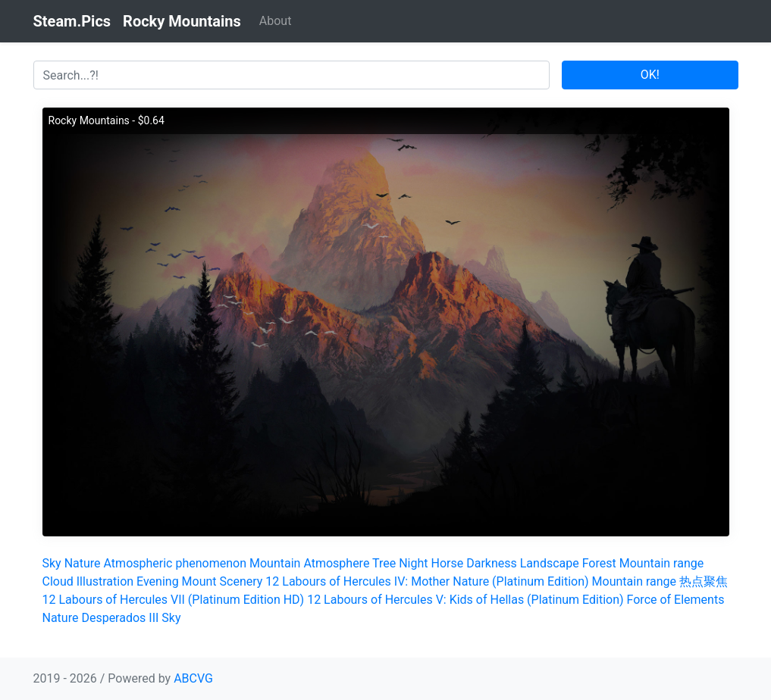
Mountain (275, 563)
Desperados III (120, 618)
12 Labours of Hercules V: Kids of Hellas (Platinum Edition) (465, 600)
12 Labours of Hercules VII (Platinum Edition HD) (174, 600)
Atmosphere (336, 563)
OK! (650, 75)
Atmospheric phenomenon (175, 563)
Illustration (105, 581)
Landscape (550, 563)
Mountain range (662, 563)
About (276, 21)
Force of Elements (676, 600)
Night (413, 563)
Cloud (58, 581)
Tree (384, 563)
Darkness (492, 563)
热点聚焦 (704, 581)
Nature (83, 563)
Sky (52, 563)
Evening (158, 581)
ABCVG (193, 678)
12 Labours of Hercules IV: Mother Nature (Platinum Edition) (427, 581)
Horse (448, 563)
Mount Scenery (223, 581)
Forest (599, 563)
